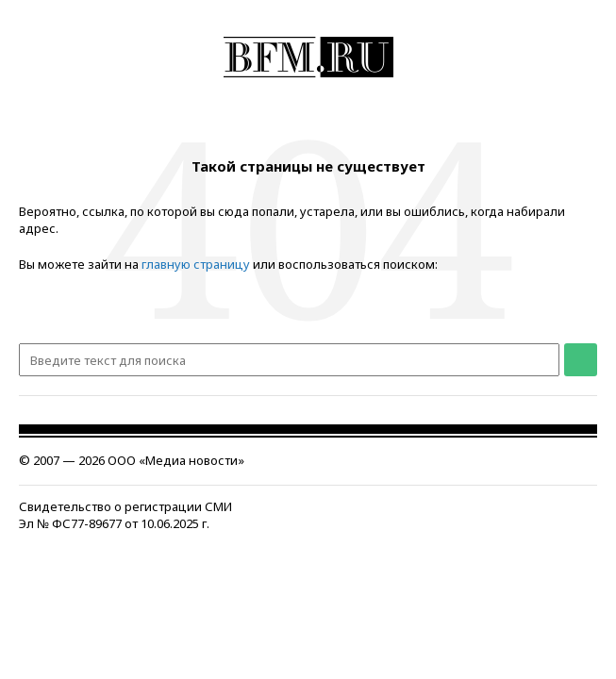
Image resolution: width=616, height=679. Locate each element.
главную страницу (196, 264)
